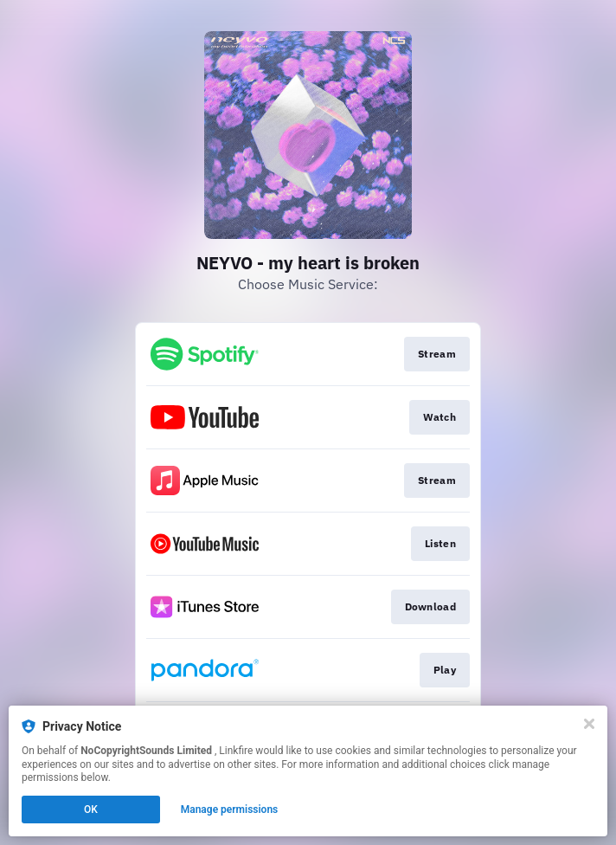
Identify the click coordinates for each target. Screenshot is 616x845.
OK (91, 810)
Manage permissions (230, 810)
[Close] (589, 724)
